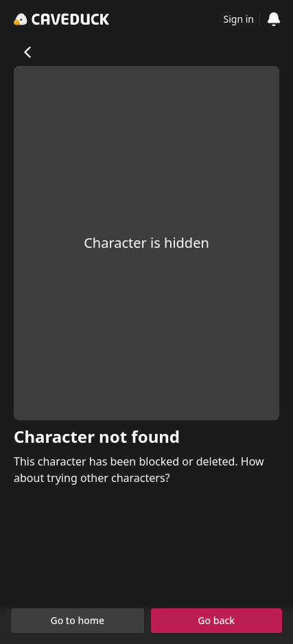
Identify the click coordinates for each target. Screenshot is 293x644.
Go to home (77, 620)
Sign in (239, 19)
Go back (216, 620)
